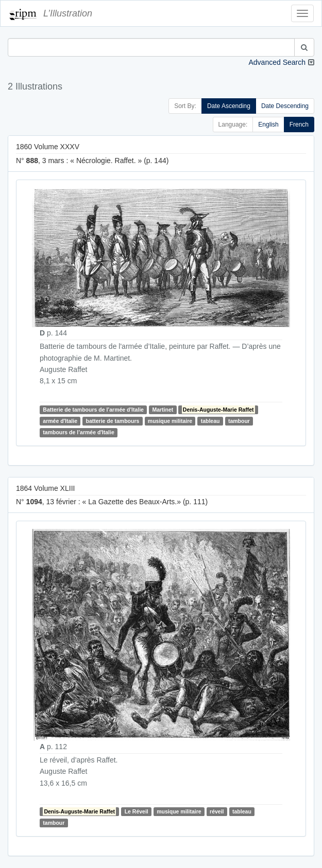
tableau (210, 421)
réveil (217, 811)
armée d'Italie (60, 421)
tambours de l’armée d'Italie (78, 432)
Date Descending (285, 106)
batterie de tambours (112, 421)
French (299, 125)
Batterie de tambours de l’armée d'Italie (93, 410)
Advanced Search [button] (277, 62)
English (268, 125)
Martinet (163, 410)
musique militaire (170, 421)
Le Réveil (137, 811)
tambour (239, 421)
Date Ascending (229, 106)
